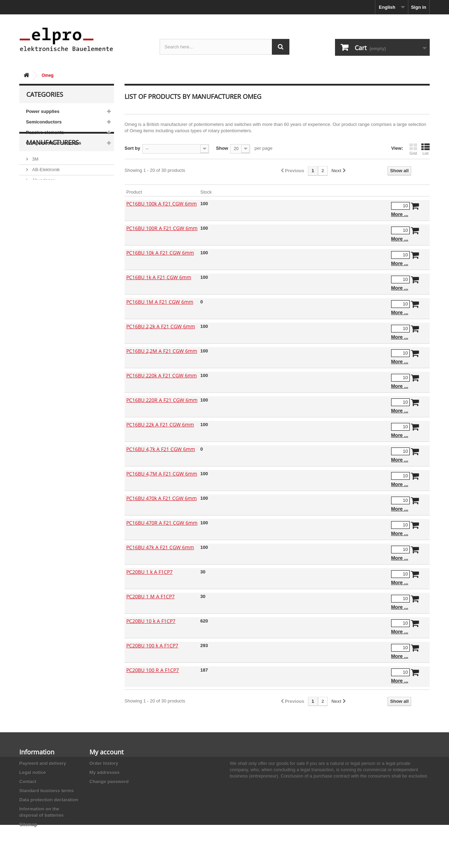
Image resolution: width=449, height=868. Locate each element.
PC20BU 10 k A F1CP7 (151, 621)
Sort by (132, 148)
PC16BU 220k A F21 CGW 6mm (162, 375)
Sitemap (28, 824)
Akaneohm (42, 246)
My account (106, 752)
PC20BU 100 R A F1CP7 (153, 670)
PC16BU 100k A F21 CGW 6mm (162, 204)
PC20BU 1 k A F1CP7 (149, 572)
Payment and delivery (43, 763)
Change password (109, 782)
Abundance (43, 204)
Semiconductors (44, 122)
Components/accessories (54, 143)
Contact (28, 782)
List (425, 149)
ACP (36, 225)
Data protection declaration (49, 800)
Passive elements (45, 132)
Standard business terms (46, 791)
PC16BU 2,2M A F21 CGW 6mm (162, 351)
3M (35, 183)
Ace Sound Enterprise (54, 214)
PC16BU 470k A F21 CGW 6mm (162, 498)
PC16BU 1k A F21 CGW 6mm (159, 277)
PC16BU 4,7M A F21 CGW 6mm (162, 474)
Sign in (419, 7)
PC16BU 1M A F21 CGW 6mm (160, 302)
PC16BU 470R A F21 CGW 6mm (162, 523)
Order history (104, 763)
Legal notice (33, 772)
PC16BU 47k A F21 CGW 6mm (160, 547)
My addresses (105, 772)
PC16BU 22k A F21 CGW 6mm (160, 425)
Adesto (39, 235)
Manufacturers (53, 169)
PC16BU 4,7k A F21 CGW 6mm (161, 449)
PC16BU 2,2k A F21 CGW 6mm (161, 326)
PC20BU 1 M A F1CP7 (150, 596)
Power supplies (43, 111)
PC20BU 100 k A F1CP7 (152, 645)
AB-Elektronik (45, 193)
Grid (413, 149)
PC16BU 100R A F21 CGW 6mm (162, 228)
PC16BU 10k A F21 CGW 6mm (160, 253)
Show (222, 148)
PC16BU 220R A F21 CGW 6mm (162, 400)
